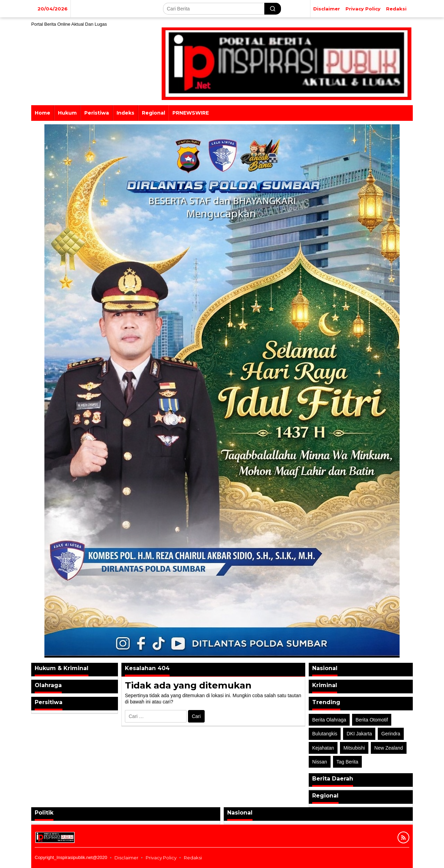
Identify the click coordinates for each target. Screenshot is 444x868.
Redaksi (193, 858)
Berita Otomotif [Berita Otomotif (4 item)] (372, 720)
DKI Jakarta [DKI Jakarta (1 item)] (359, 734)
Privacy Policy (161, 858)
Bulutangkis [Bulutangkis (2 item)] (325, 734)
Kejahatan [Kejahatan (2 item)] (323, 748)
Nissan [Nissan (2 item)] (320, 762)
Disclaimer (126, 858)
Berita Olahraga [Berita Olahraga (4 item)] (329, 720)
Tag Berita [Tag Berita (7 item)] (347, 762)
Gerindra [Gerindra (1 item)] (391, 734)
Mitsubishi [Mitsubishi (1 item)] (354, 748)
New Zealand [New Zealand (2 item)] (389, 748)
